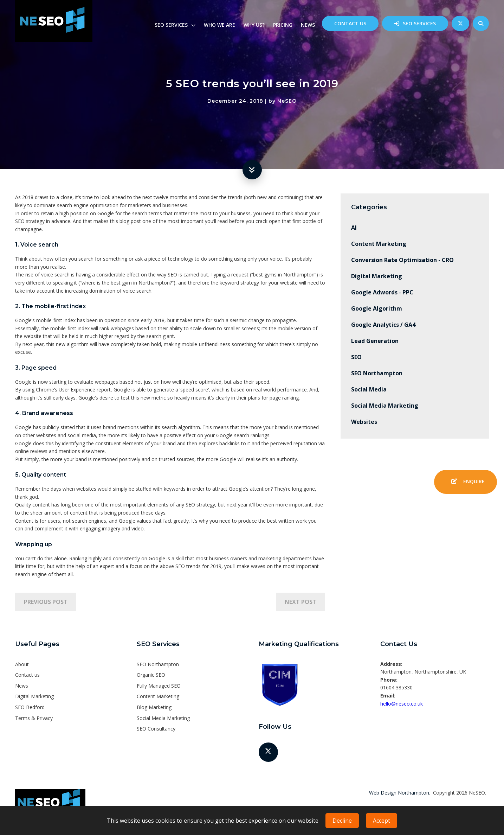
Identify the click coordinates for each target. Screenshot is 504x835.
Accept (382, 821)
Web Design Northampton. (400, 793)
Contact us (350, 23)
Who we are (219, 25)
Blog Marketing (154, 707)
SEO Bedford (30, 707)
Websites (364, 422)
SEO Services (419, 23)
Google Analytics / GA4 (383, 325)
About (22, 664)
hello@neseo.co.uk (402, 704)
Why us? (254, 25)
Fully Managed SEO (159, 686)
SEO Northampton (377, 373)
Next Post (301, 602)
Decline (342, 821)
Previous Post (46, 602)
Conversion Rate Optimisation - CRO (402, 260)
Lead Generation (375, 341)
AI (354, 228)
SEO (356, 357)
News (308, 25)
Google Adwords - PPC (382, 292)
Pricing (283, 25)
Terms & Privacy (34, 718)
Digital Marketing (377, 276)
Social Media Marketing (385, 406)
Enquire (466, 482)
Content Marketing (379, 244)
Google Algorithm (377, 308)
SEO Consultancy (156, 729)
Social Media (369, 389)
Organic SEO (151, 675)
